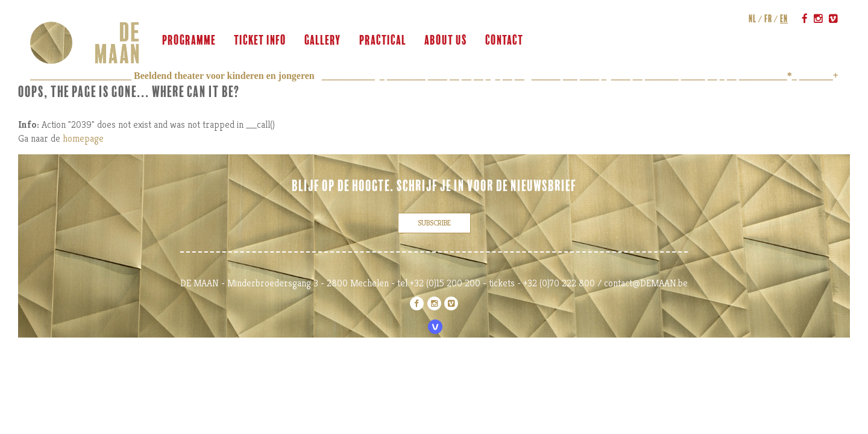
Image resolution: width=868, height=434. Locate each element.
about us (446, 40)
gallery (323, 40)
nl (753, 19)
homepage (83, 138)
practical (383, 40)
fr (768, 19)
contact (504, 40)
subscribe (434, 223)
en (784, 19)
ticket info (260, 40)
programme (189, 40)
